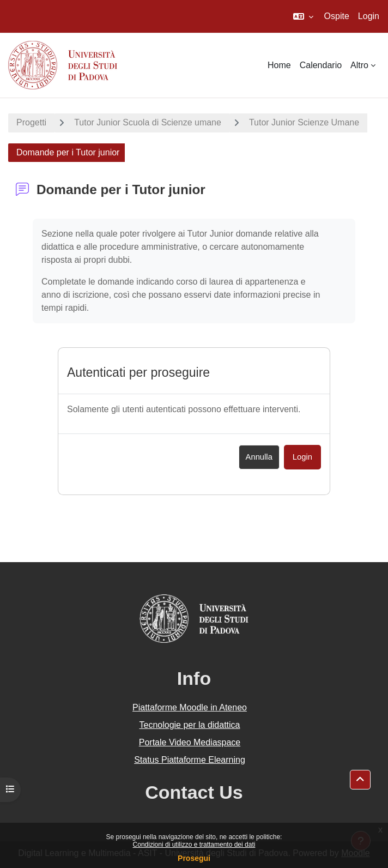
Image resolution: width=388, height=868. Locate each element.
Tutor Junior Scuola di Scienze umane (148, 122)
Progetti (31, 122)
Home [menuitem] (279, 65)
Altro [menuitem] (359, 65)
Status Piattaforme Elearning (190, 760)
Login (369, 16)
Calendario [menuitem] (321, 65)
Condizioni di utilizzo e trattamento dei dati (194, 845)
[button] (303, 16)
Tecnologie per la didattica (189, 725)
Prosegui (194, 858)
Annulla (259, 457)
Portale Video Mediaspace (190, 742)
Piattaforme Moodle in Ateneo (190, 707)
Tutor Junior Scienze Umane (304, 122)
